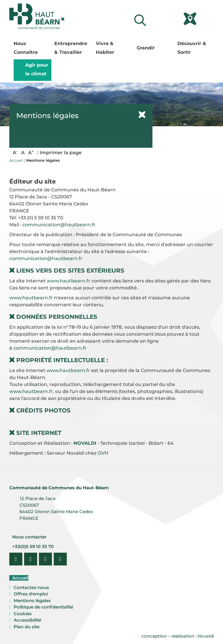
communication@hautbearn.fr (59, 225)
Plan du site (27, 627)
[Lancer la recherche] (140, 20)
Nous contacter (29, 537)
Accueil (20, 578)
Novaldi (206, 636)
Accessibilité (27, 620)
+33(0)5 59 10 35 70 (32, 546)
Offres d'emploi (31, 594)
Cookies (23, 614)
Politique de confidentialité (43, 607)
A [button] (15, 152)
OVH (103, 453)
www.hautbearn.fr (69, 281)
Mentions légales (32, 601)
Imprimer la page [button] (60, 153)
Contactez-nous (31, 587)
